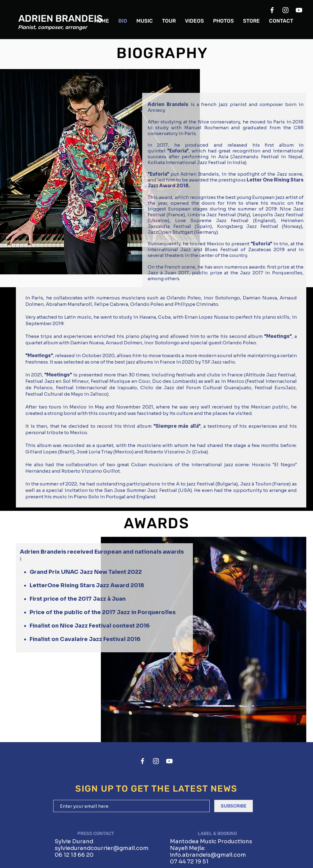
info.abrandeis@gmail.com (208, 855)
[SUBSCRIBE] (234, 806)
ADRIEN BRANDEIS (61, 18)
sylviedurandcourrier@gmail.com (102, 848)
